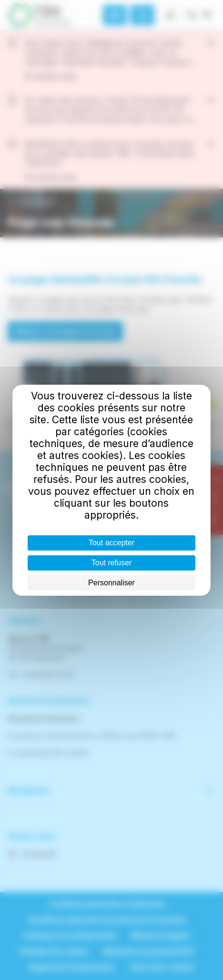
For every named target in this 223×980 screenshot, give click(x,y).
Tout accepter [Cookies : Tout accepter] (111, 543)
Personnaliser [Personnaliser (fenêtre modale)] (111, 583)
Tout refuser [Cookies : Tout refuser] (111, 563)
